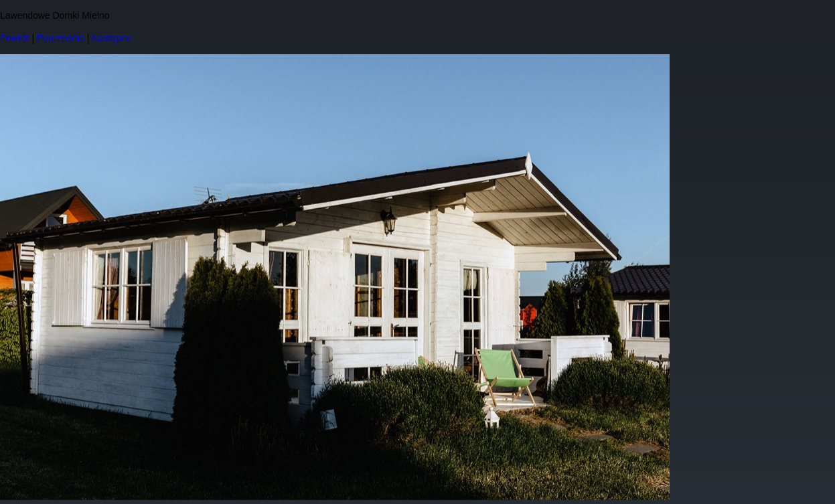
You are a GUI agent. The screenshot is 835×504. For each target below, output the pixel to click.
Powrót (15, 38)
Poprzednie (61, 38)
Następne (112, 38)
